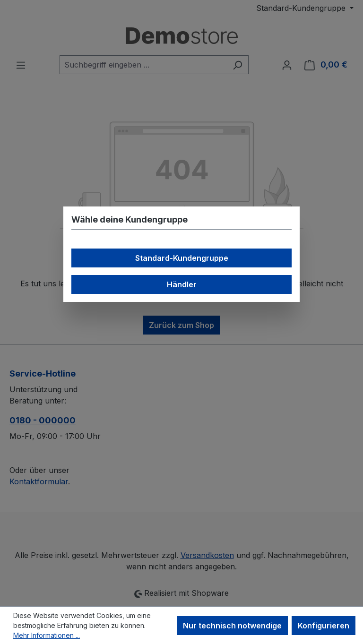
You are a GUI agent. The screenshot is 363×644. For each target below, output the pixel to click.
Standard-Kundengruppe (182, 258)
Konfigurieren (324, 626)
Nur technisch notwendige (232, 626)
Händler (182, 284)
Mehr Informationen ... (47, 635)
